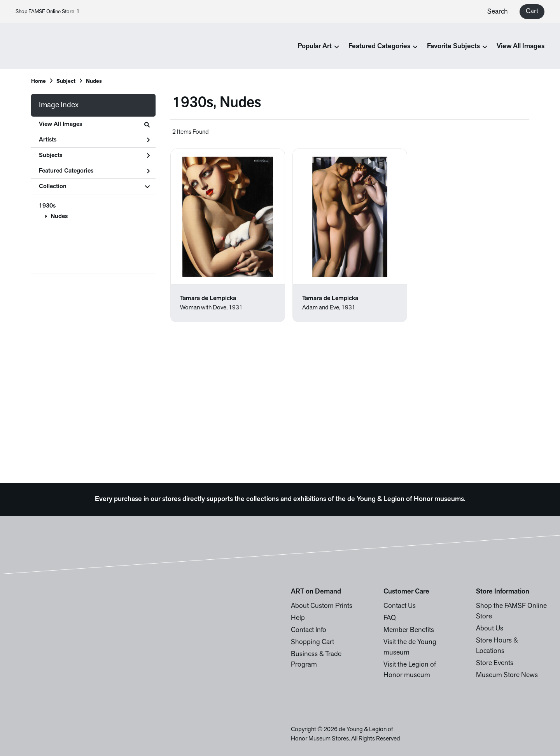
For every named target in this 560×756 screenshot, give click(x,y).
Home (38, 81)
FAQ (390, 618)
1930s (47, 206)
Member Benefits (409, 630)
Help (298, 618)
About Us (490, 629)
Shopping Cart (312, 642)
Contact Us (400, 606)
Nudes (59, 216)
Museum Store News (507, 675)
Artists (94, 140)
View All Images (521, 46)
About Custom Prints (322, 606)
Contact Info (309, 630)
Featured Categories (94, 171)
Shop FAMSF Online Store (47, 12)
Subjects (94, 155)
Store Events (495, 663)
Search (498, 12)
